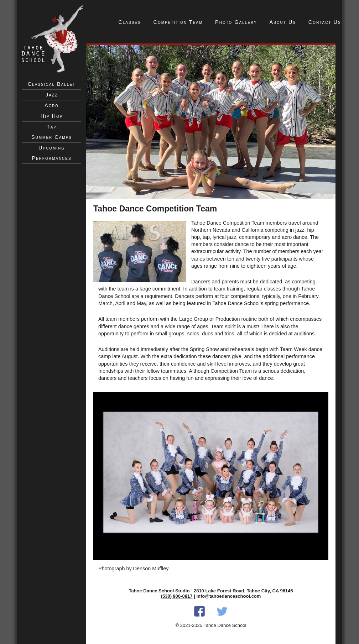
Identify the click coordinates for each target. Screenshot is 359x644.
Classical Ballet (52, 84)
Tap (52, 127)
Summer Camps (52, 137)
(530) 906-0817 (177, 596)
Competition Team (178, 22)
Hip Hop (52, 116)
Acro (52, 105)
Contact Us (325, 22)
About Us (283, 22)
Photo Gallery (236, 22)
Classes (129, 22)
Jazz (52, 95)
